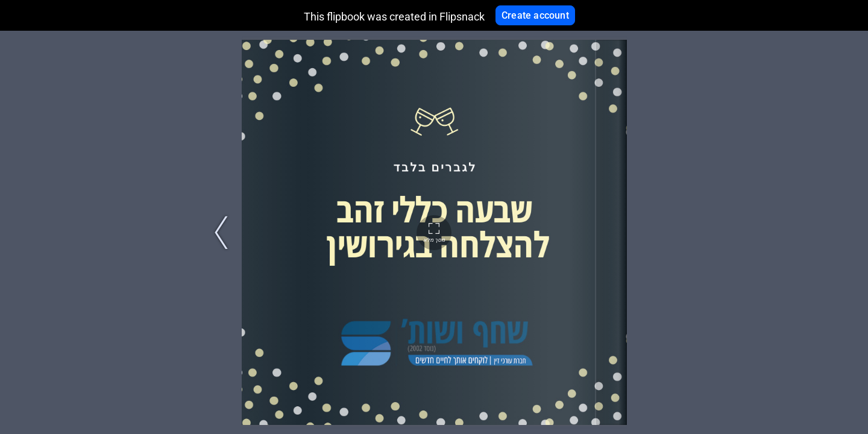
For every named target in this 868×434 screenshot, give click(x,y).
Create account (535, 15)
